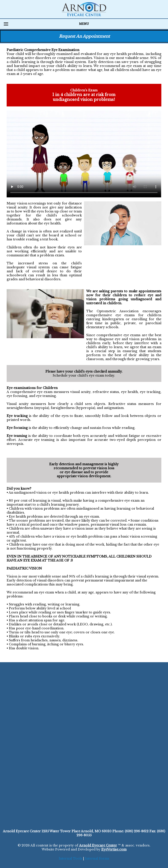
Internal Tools (70, 858)
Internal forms (97, 858)
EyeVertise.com (114, 849)
